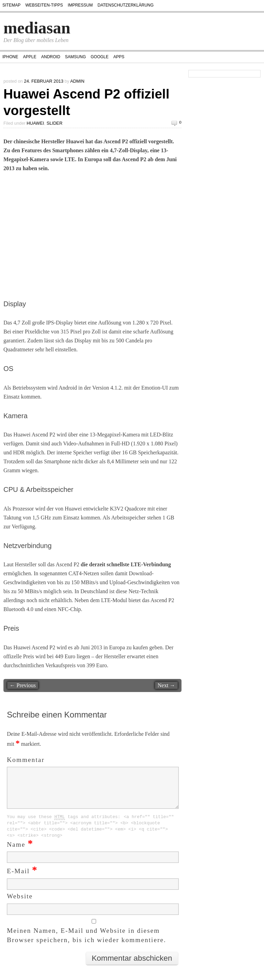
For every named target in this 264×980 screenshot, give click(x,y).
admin (77, 81)
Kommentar (26, 760)
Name (20, 853)
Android (51, 57)
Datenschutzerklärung (126, 5)
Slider (54, 123)
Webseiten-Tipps (44, 5)
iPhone (10, 57)
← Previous (23, 685)
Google (100, 57)
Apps (119, 57)
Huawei (36, 123)
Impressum (80, 5)
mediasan (37, 28)
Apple (30, 57)
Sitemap (12, 5)
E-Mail (22, 879)
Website (20, 904)
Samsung (75, 57)
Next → (166, 685)
